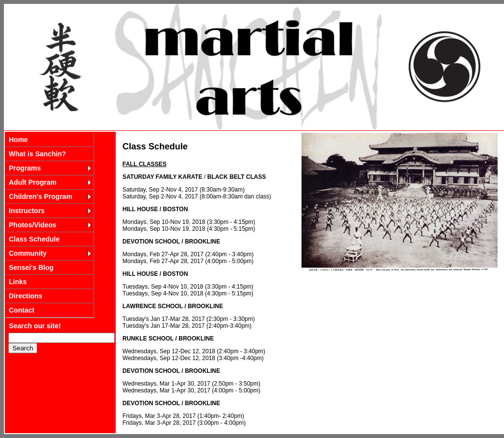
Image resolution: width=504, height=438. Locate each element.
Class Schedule (34, 239)
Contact (22, 310)
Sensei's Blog (31, 268)
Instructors (27, 211)
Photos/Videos (33, 225)
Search (23, 348)
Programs (25, 168)
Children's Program (40, 196)
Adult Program (33, 182)
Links (18, 282)
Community (28, 253)
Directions (25, 296)
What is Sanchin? (38, 154)
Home (18, 140)
